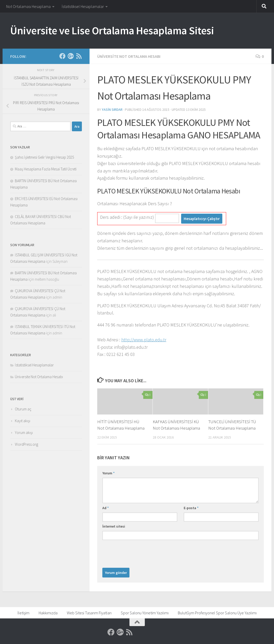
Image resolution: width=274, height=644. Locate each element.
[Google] (71, 56)
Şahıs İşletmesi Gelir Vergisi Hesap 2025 (44, 157)
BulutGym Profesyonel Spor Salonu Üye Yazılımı (217, 613)
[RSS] (79, 56)
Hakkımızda (48, 613)
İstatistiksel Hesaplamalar (83, 6)
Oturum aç (23, 409)
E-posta (191, 508)
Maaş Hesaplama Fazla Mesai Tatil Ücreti (46, 169)
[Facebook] (62, 56)
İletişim (23, 613)
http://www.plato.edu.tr (144, 340)
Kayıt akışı (23, 421)
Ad (106, 508)
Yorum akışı (24, 433)
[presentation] (141, 553)
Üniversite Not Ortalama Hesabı (129, 56)
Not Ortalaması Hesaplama (28, 6)
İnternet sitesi (114, 526)
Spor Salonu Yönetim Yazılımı (145, 613)
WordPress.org (26, 444)
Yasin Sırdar (112, 110)
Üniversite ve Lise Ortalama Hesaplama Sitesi (112, 30)
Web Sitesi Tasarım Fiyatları (89, 613)
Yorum (108, 473)
